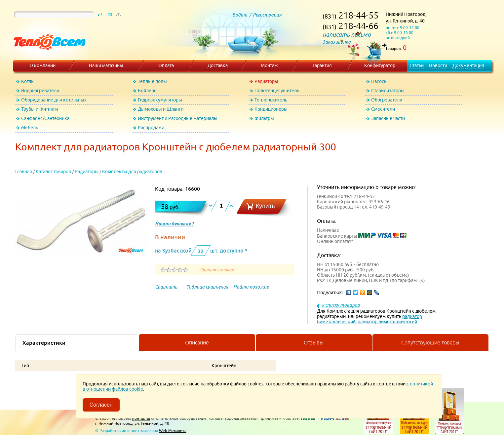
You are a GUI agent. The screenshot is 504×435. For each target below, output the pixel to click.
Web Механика (173, 431)
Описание (197, 342)
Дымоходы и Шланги (161, 109)
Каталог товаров (53, 172)
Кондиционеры (271, 109)
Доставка (218, 65)
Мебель (30, 128)
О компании (42, 65)
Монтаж (269, 65)
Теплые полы (152, 81)
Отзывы (314, 342)
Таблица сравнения (207, 287)
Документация (468, 65)
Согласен (101, 405)
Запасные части (388, 118)
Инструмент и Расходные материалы (178, 118)
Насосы (379, 81)
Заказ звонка (337, 42)
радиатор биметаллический (387, 322)
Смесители (383, 109)
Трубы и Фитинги (39, 109)
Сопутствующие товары (430, 342)
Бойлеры (148, 91)
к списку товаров (341, 305)
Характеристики (44, 343)
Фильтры (264, 118)
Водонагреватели (40, 91)
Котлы (28, 81)
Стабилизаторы (388, 91)
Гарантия (322, 65)
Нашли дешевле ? (174, 224)
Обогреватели (387, 100)
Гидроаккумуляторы (160, 100)
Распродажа (151, 128)
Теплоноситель (271, 100)
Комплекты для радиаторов (132, 172)
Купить (265, 206)
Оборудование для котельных (54, 100)
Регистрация (267, 15)
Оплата (166, 65)
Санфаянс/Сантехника (45, 118)
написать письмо (347, 35)
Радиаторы (266, 81)
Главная (24, 172)
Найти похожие (251, 287)
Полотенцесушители (277, 91)
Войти (240, 15)
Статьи (417, 65)
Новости (438, 65)
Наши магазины (106, 65)
